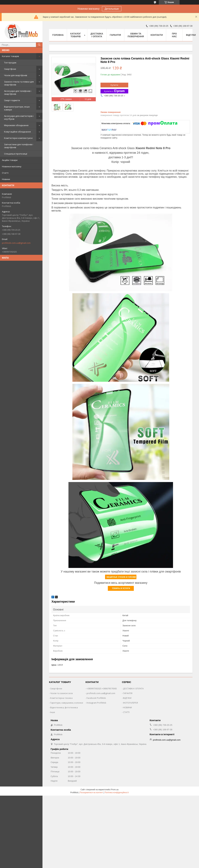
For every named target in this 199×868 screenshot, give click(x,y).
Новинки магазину (12, 166)
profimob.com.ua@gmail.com (16, 243)
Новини (6, 179)
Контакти (157, 35)
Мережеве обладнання (16, 125)
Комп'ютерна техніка (61, 698)
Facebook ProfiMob (96, 698)
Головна (58, 35)
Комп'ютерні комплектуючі (18, 138)
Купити (114, 85)
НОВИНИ (127, 707)
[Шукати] (39, 45)
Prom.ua (115, 790)
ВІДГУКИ (127, 698)
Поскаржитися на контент (91, 793)
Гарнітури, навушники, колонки (67, 703)
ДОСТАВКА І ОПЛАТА (133, 688)
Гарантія (115, 35)
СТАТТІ (126, 712)
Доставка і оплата (97, 35)
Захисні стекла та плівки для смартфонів (19, 83)
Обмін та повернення (136, 35)
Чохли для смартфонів (16, 75)
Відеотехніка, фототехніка (64, 707)
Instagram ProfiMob (96, 703)
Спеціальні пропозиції (16, 154)
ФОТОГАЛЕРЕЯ (130, 703)
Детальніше (112, 9)
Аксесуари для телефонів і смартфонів (18, 92)
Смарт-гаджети (12, 100)
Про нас (174, 35)
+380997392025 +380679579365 (102, 688)
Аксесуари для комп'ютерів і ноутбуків (19, 117)
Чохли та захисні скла (61, 693)
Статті (5, 173)
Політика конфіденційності (117, 793)
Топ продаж (10, 63)
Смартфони (10, 69)
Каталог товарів (10, 56)
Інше (53, 712)
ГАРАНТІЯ (128, 693)
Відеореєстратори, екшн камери (17, 108)
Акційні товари (10, 160)
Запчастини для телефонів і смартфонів (19, 146)
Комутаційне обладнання (17, 132)
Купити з (114, 91)
